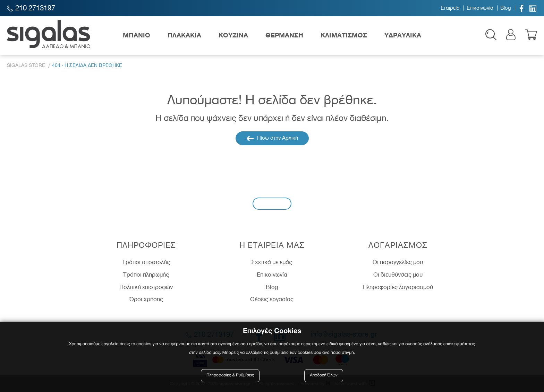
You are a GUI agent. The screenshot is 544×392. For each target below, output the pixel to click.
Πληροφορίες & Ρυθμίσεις (230, 376)
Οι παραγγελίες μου (398, 262)
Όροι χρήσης (146, 299)
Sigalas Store (26, 65)
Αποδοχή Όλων (324, 376)
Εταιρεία (450, 8)
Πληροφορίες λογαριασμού (398, 287)
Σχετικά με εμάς (272, 262)
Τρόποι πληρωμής (146, 275)
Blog (506, 8)
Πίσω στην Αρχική (272, 138)
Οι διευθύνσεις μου (398, 275)
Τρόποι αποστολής (146, 262)
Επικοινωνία (480, 8)
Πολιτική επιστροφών (146, 287)
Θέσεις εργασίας (272, 299)
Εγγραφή (272, 203)
